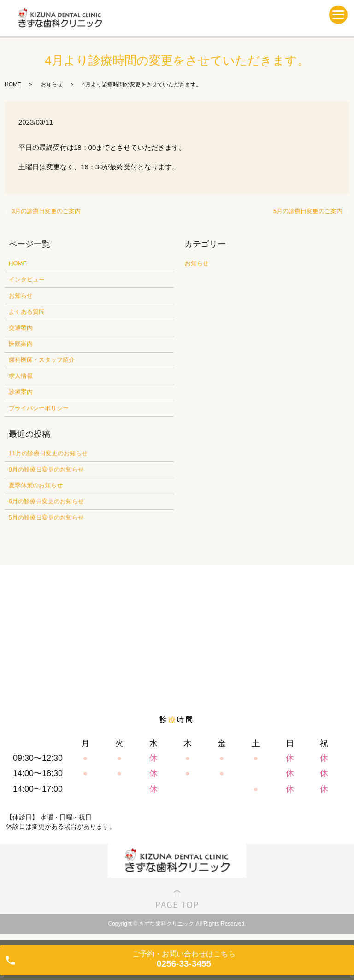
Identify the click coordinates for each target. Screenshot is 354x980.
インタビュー (27, 279)
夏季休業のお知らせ (36, 485)
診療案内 (21, 392)
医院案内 (21, 344)
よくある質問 (27, 312)
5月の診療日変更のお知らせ (46, 517)
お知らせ (52, 84)
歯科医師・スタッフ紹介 (42, 360)
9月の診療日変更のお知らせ (46, 469)
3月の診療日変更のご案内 (46, 211)
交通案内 (21, 328)
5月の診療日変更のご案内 (308, 211)
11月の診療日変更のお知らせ (48, 453)
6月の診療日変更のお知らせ (46, 501)
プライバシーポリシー (39, 408)
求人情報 (21, 376)
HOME (13, 84)
